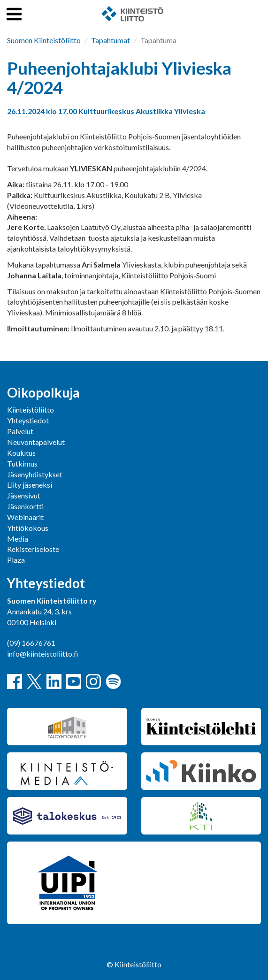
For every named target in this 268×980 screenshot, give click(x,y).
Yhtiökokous (28, 528)
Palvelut (20, 431)
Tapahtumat (111, 40)
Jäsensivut (24, 495)
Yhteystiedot (28, 420)
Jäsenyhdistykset (35, 474)
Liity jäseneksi (30, 485)
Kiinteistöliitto (31, 410)
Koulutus (21, 453)
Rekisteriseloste (33, 549)
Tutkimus (22, 463)
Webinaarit (25, 517)
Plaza (16, 560)
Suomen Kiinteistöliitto (44, 40)
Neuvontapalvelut (36, 442)
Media (18, 539)
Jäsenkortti (25, 506)
